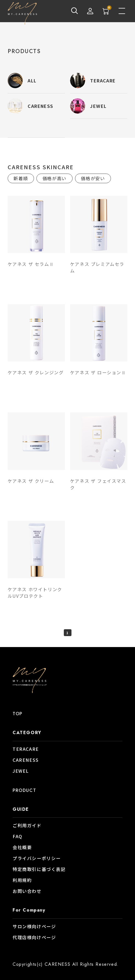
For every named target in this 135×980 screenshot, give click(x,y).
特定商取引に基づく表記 (39, 869)
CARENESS (26, 760)
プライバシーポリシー (37, 858)
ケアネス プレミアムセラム (97, 267)
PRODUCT (24, 790)
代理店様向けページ (34, 937)
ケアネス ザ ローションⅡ (98, 372)
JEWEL (21, 771)
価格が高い (54, 178)
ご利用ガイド (27, 825)
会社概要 (22, 847)
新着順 (21, 178)
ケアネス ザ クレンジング (36, 372)
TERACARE (26, 749)
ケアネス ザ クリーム (31, 481)
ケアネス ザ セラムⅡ (31, 264)
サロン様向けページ (34, 926)
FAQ (18, 836)
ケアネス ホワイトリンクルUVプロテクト (35, 593)
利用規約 (22, 880)
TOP (18, 714)
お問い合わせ (27, 891)
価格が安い (93, 178)
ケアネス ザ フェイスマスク (98, 484)
